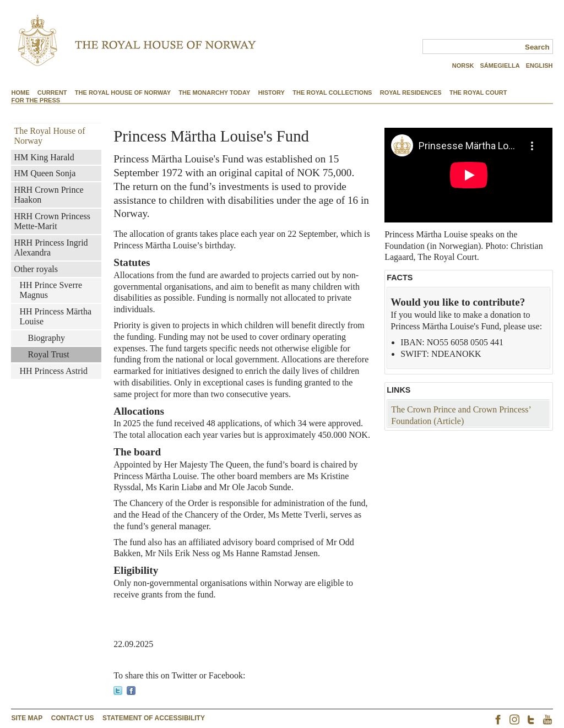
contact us (73, 718)
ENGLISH (539, 66)
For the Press (36, 100)
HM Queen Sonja (45, 173)
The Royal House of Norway (123, 93)
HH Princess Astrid (53, 371)
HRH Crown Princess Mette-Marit (52, 221)
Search (537, 47)
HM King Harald (44, 157)
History (272, 93)
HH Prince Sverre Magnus (51, 290)
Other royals (36, 269)
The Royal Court (478, 93)
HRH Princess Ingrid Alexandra (51, 248)
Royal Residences (411, 93)
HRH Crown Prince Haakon (48, 195)
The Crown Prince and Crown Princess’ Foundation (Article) (461, 415)
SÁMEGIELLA (500, 66)
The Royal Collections (332, 93)
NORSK (463, 66)
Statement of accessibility (154, 718)
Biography (46, 338)
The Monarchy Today (214, 93)
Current (52, 93)
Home (20, 93)
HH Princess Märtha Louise (55, 316)
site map (27, 718)
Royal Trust (48, 354)
